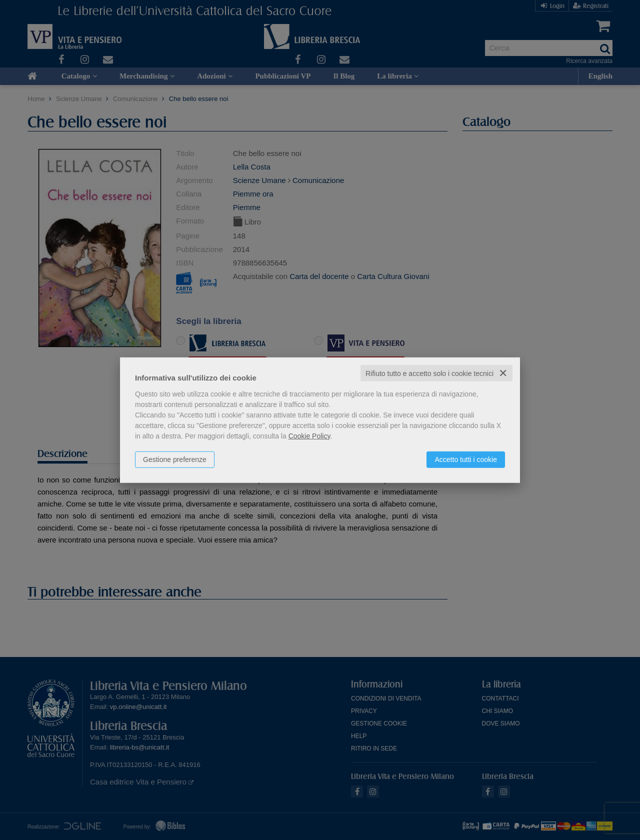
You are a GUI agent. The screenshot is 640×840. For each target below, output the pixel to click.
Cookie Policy (309, 435)
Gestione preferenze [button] (175, 459)
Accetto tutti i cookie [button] (466, 459)
